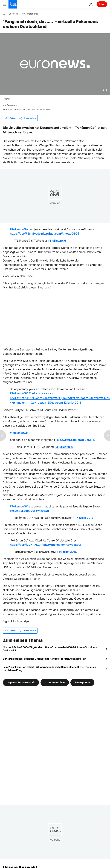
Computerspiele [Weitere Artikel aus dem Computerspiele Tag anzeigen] (55, 681)
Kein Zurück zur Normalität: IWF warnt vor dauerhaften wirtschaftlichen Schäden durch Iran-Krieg (49, 668)
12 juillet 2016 (73, 402)
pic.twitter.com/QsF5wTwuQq (29, 510)
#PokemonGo (19, 229)
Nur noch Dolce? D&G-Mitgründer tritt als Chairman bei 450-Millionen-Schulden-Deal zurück (50, 648)
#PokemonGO (19, 393)
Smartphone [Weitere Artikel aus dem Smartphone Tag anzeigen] (82, 681)
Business (13, 14)
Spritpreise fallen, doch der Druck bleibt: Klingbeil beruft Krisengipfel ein (45, 658)
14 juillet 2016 (57, 241)
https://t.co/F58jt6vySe (25, 234)
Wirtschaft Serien (30, 14)
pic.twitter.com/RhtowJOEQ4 (60, 234)
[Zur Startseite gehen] (13, 4)
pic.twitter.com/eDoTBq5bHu (76, 439)
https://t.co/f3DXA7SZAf (26, 544)
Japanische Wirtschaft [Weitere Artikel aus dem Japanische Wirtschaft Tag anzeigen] (21, 681)
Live (102, 4)
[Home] (4, 14)
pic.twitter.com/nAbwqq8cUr (62, 544)
